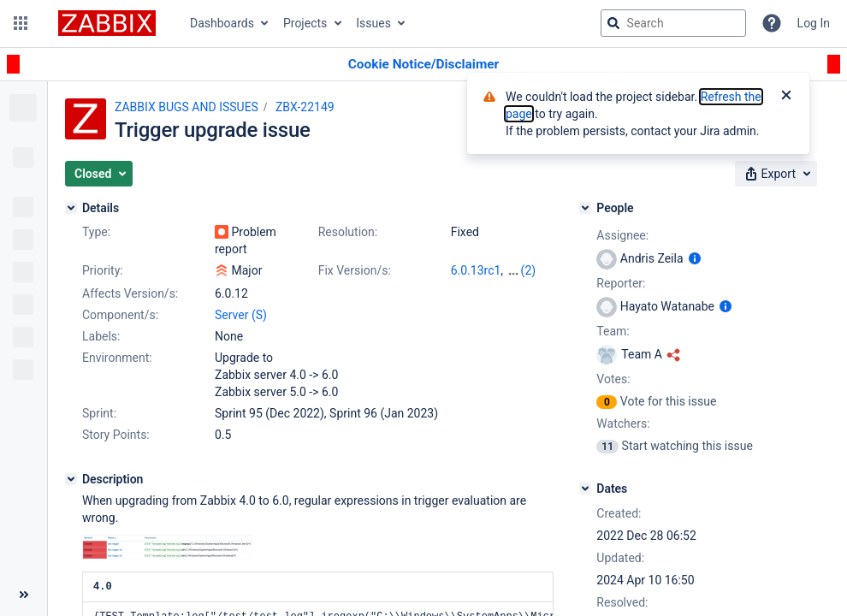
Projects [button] (305, 23)
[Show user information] (695, 258)
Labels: (101, 336)
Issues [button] (373, 23)
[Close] (786, 97)
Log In (814, 23)
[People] (585, 208)
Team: (613, 331)
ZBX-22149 (305, 107)
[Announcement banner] (423, 65)
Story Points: (116, 435)
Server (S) (241, 315)
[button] (21, 23)
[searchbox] (673, 23)
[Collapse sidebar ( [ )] (24, 595)
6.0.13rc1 (476, 270)
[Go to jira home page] (107, 23)
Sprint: (99, 413)
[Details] (71, 208)
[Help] (772, 23)
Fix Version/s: (355, 270)
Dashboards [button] (222, 23)
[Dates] (585, 489)
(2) (529, 270)
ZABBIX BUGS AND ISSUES (187, 107)
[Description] (71, 479)
